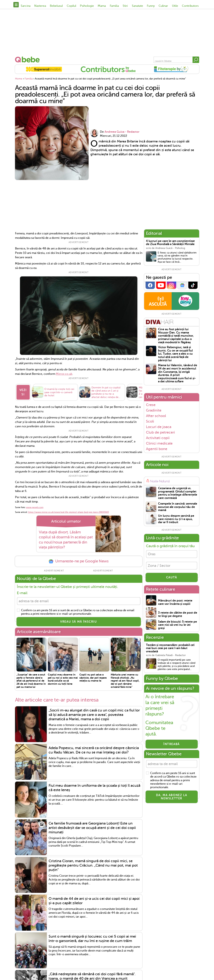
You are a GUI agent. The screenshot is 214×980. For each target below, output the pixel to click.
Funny (151, 6)
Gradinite (154, 410)
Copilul (71, 6)
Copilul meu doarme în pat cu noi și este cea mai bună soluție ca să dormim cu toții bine (63, 679)
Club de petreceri (160, 432)
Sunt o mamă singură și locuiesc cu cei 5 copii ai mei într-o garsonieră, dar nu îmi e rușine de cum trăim (92, 939)
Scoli (150, 421)
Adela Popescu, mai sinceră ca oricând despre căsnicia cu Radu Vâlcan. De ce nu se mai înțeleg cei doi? (94, 750)
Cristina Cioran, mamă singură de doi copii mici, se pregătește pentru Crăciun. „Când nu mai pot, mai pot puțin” (93, 865)
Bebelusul (56, 6)
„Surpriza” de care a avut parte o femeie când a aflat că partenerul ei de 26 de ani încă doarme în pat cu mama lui (31, 681)
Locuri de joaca (159, 427)
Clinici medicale (159, 443)
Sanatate (137, 6)
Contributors (190, 6)
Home (19, 79)
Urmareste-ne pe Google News (78, 561)
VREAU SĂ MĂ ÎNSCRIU (78, 622)
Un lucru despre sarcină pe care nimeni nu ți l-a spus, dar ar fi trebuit (176, 519)
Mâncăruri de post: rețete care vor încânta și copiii (175, 602)
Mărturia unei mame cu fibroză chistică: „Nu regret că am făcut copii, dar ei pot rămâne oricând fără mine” (125, 681)
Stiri (125, 6)
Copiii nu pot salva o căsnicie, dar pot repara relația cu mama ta (93, 678)
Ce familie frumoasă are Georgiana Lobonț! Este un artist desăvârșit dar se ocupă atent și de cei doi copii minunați (92, 828)
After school (156, 416)
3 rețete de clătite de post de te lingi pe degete (178, 614)
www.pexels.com (35, 507)
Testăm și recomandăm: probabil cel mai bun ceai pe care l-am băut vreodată (170, 648)
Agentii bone (157, 449)
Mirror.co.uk (64, 374)
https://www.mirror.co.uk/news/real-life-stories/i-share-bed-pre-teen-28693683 (68, 512)
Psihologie (87, 6)
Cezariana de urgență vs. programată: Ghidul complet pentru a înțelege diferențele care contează (178, 493)
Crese (151, 405)
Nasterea (40, 6)
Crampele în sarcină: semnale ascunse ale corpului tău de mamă (178, 507)
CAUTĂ (172, 577)
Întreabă (172, 744)
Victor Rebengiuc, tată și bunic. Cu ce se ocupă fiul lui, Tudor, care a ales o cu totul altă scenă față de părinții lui (175, 354)
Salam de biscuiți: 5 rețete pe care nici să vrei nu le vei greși (178, 625)
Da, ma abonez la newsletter (172, 797)
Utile (175, 6)
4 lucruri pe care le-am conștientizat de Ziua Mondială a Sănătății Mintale (170, 243)
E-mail (22, 593)
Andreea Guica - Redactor (122, 132)
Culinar (163, 6)
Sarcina (26, 6)
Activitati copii (158, 438)
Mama (102, 6)
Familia (114, 6)
